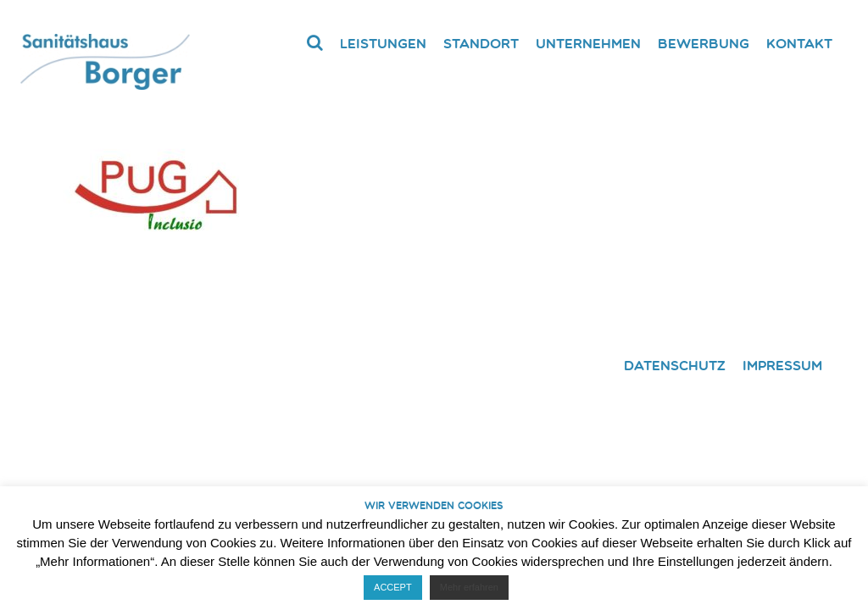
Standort (481, 43)
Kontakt (799, 43)
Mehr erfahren (469, 587)
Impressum (782, 365)
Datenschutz (675, 365)
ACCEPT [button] (393, 587)
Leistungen (383, 43)
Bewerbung (704, 43)
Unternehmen (588, 43)
